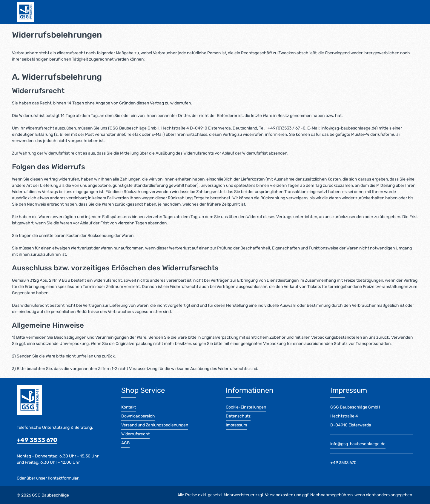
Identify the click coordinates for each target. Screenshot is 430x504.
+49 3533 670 (37, 440)
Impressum (236, 425)
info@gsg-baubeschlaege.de (358, 444)
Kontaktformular (63, 478)
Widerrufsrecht (135, 434)
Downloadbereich (138, 416)
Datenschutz (238, 416)
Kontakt (129, 407)
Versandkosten (279, 495)
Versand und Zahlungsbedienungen (155, 425)
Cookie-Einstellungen (246, 407)
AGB (125, 443)
